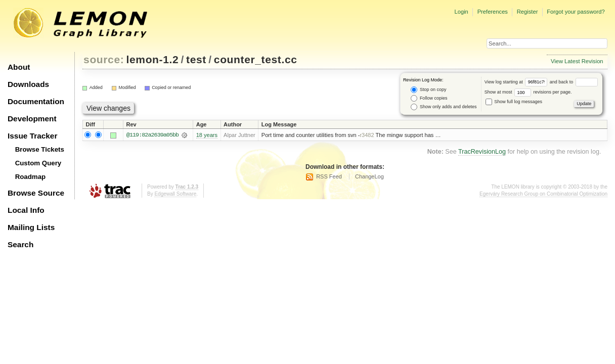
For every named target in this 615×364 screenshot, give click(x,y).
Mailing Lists (31, 227)
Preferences (493, 12)
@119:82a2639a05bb (152, 135)
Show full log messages (514, 102)
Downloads (28, 84)
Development (32, 119)
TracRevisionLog (482, 152)
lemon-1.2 (153, 59)
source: (104, 59)
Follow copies (429, 98)
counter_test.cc (256, 59)
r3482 (367, 135)
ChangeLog (369, 176)
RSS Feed (329, 176)
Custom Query (38, 163)
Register (528, 12)
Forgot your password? (576, 12)
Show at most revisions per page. (528, 92)
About (19, 67)
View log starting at (517, 82)
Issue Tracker (32, 136)
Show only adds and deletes (444, 107)
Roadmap (31, 177)
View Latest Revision (577, 61)
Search (20, 244)
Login (461, 12)
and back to (574, 82)
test (196, 59)
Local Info (26, 210)
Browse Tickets (40, 149)
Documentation (36, 101)
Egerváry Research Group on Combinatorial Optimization (543, 194)
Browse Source (36, 193)
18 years (207, 135)
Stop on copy (428, 90)
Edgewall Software (175, 194)
